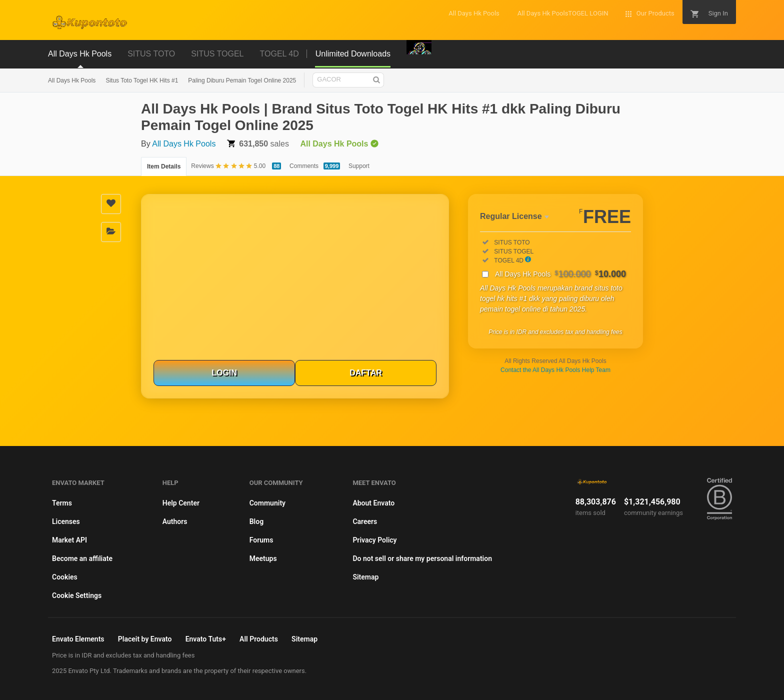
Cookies (65, 577)
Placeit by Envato (145, 639)
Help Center (181, 503)
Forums (261, 540)
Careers (365, 521)
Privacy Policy (374, 540)
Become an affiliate (82, 558)
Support (359, 166)
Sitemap (365, 577)
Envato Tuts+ (206, 639)
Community (267, 503)
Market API (69, 540)
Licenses (66, 521)
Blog (256, 521)
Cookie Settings (77, 595)
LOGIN (224, 373)
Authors (175, 521)
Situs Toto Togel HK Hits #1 (142, 80)
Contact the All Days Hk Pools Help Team (555, 370)
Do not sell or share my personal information (422, 558)
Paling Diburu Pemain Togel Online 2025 (242, 80)
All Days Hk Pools (72, 80)
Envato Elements (78, 639)
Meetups (263, 558)
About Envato (373, 503)
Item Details (164, 166)
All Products (259, 639)
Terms (62, 503)
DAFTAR (366, 373)
